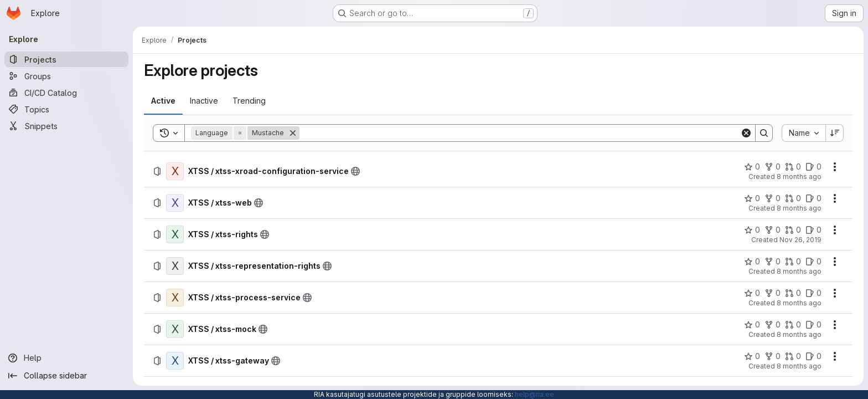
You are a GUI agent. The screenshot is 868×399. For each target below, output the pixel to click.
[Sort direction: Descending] (835, 133)
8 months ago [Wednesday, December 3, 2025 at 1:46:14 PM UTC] (799, 334)
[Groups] (66, 76)
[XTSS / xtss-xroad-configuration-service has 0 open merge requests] (793, 167)
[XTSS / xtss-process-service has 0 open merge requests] (793, 293)
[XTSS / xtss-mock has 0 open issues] (813, 325)
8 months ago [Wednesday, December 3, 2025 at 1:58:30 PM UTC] (799, 177)
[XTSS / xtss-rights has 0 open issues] (813, 230)
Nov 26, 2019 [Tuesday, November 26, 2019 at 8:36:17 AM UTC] (800, 240)
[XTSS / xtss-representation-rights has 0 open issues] (813, 262)
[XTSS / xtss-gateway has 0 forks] (773, 356)
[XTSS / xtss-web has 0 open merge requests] (793, 198)
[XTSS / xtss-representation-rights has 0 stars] (752, 262)
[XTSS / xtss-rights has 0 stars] (752, 230)
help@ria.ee (534, 394)
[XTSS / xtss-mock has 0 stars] (752, 325)
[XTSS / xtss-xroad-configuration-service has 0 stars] (752, 167)
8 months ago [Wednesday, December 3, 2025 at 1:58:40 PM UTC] (799, 208)
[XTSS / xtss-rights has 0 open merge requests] (793, 230)
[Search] (520, 133)
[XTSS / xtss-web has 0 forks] (773, 198)
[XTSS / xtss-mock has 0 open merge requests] (793, 325)
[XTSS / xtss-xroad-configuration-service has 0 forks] (773, 167)
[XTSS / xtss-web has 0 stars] (752, 198)
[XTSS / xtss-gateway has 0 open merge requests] (793, 356)
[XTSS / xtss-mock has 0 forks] (773, 325)
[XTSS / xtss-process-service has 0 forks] (773, 293)
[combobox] (804, 133)
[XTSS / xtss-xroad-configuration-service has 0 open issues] (813, 167)
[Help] (66, 358)
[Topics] (66, 109)
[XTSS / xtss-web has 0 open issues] (813, 198)
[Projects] (66, 59)
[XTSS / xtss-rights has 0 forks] (773, 230)
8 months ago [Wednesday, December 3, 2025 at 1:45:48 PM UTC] (799, 366)
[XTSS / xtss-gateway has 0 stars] (752, 356)
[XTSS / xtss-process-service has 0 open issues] (813, 293)
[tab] (163, 101)
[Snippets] (66, 126)
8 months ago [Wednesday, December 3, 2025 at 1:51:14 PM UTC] (799, 271)
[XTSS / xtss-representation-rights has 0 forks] (773, 262)
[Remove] (293, 133)
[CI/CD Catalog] (66, 93)
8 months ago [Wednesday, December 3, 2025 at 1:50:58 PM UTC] (799, 303)
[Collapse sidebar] (66, 376)
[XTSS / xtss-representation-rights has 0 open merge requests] (793, 262)
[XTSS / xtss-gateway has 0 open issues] (813, 356)
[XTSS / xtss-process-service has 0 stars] (752, 293)
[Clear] (746, 133)
